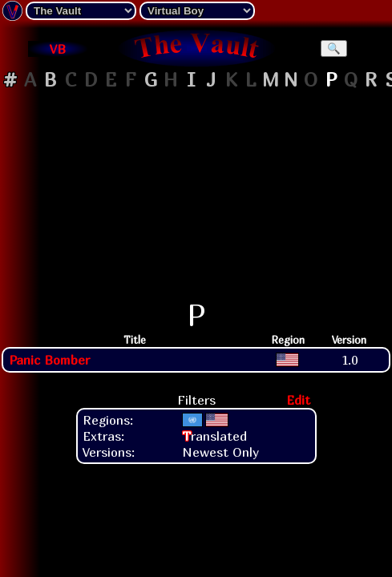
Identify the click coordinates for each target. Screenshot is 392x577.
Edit (298, 400)
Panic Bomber (49, 360)
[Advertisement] (196, 196)
